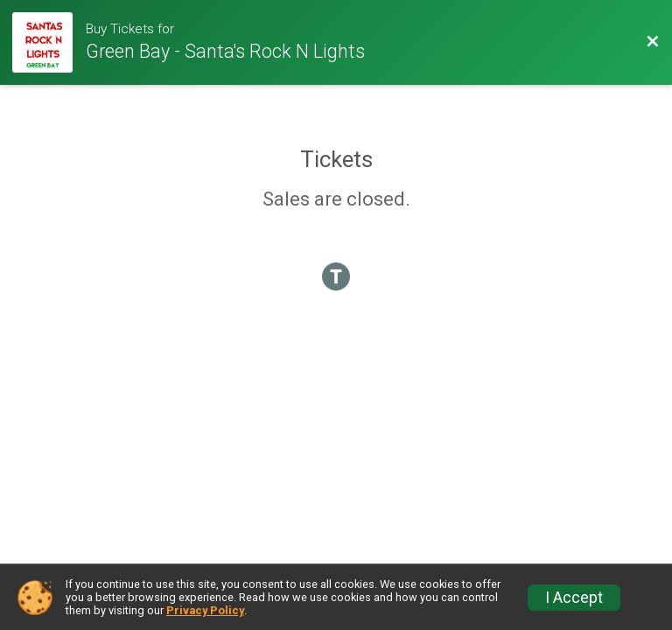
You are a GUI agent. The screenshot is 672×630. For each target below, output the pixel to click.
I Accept (574, 598)
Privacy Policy (205, 610)
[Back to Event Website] (653, 42)
